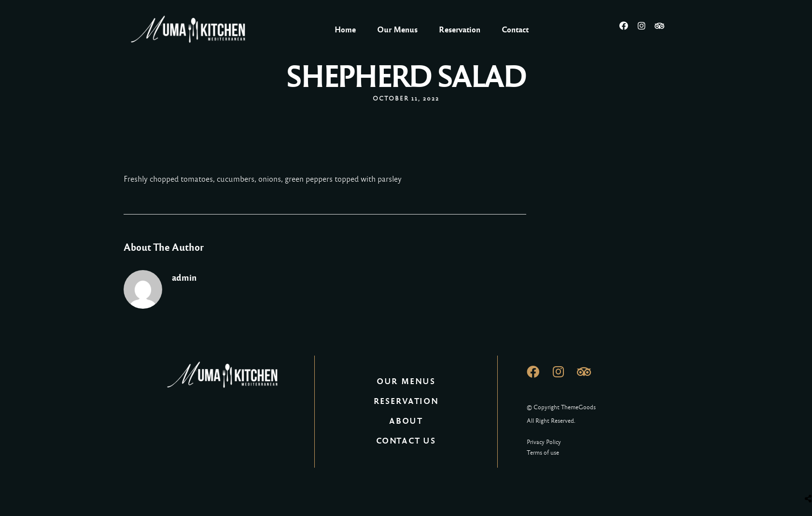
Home (345, 30)
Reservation (460, 30)
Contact (515, 30)
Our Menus (397, 30)
